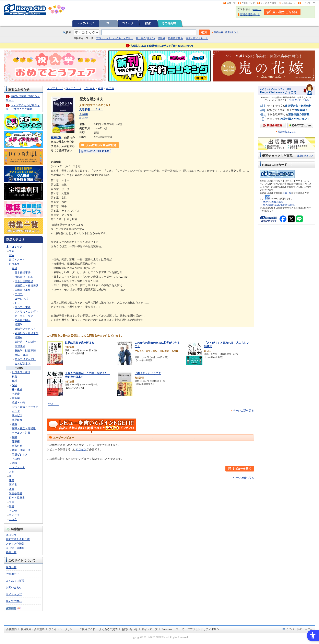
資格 (14, 463)
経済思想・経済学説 (27, 333)
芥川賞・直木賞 (15, 548)
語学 (12, 489)
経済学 (19, 325)
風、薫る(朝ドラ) (145, 38)
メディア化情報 (15, 544)
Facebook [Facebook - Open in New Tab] (167, 629)
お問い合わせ (289, 3)
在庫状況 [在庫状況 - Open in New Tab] (56, 137)
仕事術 (16, 441)
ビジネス (14, 264)
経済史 (19, 338)
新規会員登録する (250, 14)
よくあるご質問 (268, 3)
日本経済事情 (23, 273)
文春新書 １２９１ (91, 109)
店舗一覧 (231, 3)
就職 (14, 424)
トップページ (85, 23)
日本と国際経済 (24, 281)
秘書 (14, 437)
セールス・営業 (21, 433)
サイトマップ (308, 3)
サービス (17, 415)
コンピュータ (17, 467)
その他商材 (169, 23)
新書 (12, 506)
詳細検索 (218, 32)
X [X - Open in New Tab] (177, 629)
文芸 (12, 251)
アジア (19, 294)
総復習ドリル (175, 38)
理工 (12, 476)
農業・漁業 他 (21, 450)
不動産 (16, 394)
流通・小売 (18, 403)
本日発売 (11, 535)
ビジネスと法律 (21, 372)
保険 (14, 385)
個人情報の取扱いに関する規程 (279, 205)
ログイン (257, 9)
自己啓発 (17, 446)
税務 (14, 376)
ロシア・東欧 (23, 307)
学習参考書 (16, 493)
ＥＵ (17, 303)
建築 (12, 480)
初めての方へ (14, 601)
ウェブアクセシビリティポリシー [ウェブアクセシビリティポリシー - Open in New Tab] (202, 629)
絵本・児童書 (17, 498)
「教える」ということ (148, 373)
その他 (19, 368)
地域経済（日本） (25, 277)
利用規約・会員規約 (33, 629)
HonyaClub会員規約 (273, 202)
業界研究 (17, 420)
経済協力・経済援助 (27, 286)
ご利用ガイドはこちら (299, 100)
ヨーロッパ (21, 299)
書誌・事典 (21, 355)
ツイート (54, 404)
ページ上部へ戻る (243, 410)
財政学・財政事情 (25, 351)
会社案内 (11, 629)
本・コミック (14, 247)
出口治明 (84, 118)
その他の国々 (23, 320)
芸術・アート (17, 260)
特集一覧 (11, 552)
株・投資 (17, 390)
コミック (128, 23)
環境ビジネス (20, 454)
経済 (14, 268)
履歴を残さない (305, 156)
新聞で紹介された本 (18, 539)
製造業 (16, 398)
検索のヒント (232, 32)
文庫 (12, 502)
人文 (12, 472)
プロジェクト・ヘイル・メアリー (115, 38)
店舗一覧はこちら (287, 132)
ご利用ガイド (248, 3)
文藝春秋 (84, 114)
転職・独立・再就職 (24, 428)
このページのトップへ (299, 629)
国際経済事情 (23, 290)
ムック (13, 519)
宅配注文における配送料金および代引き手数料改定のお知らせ (162, 46)
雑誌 (148, 23)
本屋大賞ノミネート (197, 38)
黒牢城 (161, 38)
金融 (14, 381)
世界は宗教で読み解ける (79, 343)
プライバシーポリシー (62, 629)
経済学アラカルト (25, 329)
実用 (12, 255)
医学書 (13, 485)
